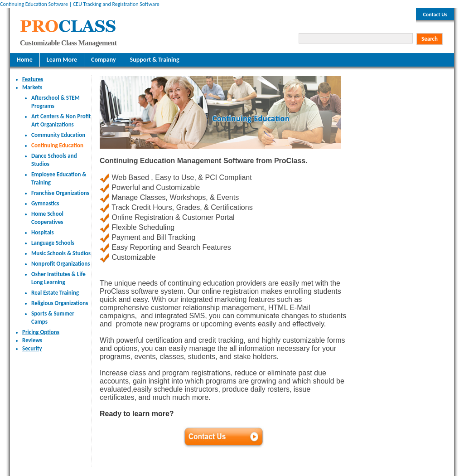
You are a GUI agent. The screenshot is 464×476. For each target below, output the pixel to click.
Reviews (32, 340)
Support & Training (155, 60)
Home (25, 60)
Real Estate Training (55, 293)
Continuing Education (57, 145)
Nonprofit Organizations (60, 264)
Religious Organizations (60, 303)
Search (430, 39)
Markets (32, 87)
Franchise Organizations (60, 193)
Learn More (62, 60)
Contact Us (435, 15)
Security (32, 348)
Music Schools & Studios (61, 253)
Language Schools (53, 243)
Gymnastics (45, 203)
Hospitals (43, 232)
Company (104, 60)
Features (33, 79)
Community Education (58, 135)
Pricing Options (41, 332)
